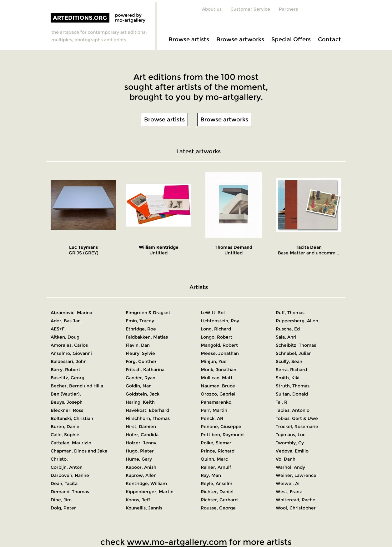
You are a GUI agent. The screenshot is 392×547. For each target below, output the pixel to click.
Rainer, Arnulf (216, 467)
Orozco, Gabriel (218, 394)
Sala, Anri (286, 337)
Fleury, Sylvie (140, 353)
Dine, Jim (61, 500)
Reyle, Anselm (216, 483)
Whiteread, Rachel (296, 500)
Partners (288, 9)
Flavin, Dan (138, 345)
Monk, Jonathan (219, 370)
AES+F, (58, 329)
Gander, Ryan (141, 378)
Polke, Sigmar (216, 443)
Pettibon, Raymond (222, 435)
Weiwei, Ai (288, 483)
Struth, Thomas (293, 386)
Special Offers (291, 39)
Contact (329, 39)
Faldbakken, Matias (147, 337)
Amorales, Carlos (69, 345)
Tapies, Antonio (293, 410)
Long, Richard (216, 329)
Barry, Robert (65, 370)
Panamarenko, (217, 402)
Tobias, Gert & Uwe (297, 418)
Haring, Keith (140, 402)
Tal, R (281, 402)
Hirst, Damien (141, 427)
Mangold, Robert (219, 345)
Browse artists (189, 39)
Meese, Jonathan (220, 353)
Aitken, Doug (65, 337)
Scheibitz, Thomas (296, 345)
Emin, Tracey (140, 321)
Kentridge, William (146, 483)
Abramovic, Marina (71, 313)
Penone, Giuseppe (221, 427)
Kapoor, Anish (141, 467)
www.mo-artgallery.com (177, 542)
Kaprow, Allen (141, 475)
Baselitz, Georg (68, 378)
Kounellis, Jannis (144, 508)
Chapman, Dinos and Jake (79, 451)
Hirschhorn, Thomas (148, 418)
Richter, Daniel (217, 492)
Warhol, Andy (290, 467)
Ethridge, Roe (141, 329)
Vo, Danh (286, 459)
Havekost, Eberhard (147, 410)
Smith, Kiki (288, 378)
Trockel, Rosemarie (297, 427)
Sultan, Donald (292, 394)
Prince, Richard (218, 451)
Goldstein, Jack (143, 394)
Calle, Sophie (65, 435)
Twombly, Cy (290, 443)
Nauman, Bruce (218, 386)
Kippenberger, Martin (150, 492)
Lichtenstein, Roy (220, 321)
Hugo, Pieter (140, 451)
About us (212, 9)
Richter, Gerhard (219, 500)
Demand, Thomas (70, 492)
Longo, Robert (216, 337)
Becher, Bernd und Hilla (77, 386)
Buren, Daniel (66, 427)
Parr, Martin (214, 410)
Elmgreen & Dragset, (149, 313)
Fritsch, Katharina (145, 370)
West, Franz (289, 492)
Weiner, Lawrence (296, 475)
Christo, (59, 459)
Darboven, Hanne (70, 475)
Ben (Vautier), (66, 394)
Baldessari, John (69, 361)
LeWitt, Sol (213, 313)
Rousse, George (218, 508)
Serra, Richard (291, 370)
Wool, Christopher (296, 508)
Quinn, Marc (214, 459)
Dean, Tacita (64, 483)
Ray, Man (211, 475)
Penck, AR (212, 418)
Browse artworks (240, 39)
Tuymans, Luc (291, 435)
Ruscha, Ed (288, 329)
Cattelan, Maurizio (71, 443)
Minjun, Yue (214, 361)
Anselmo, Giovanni (71, 353)
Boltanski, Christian (72, 418)
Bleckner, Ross (67, 410)
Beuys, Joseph (67, 402)
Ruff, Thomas (290, 313)
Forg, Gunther (141, 361)
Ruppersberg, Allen (297, 321)
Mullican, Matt (217, 378)
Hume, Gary (139, 459)
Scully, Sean (289, 361)
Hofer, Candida (142, 435)
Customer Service (250, 9)
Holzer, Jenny (141, 443)
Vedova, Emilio (292, 451)
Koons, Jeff (138, 500)
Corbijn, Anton (67, 467)
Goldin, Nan (139, 386)
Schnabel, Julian (294, 353)
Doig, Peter (63, 508)
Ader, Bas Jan (66, 321)
